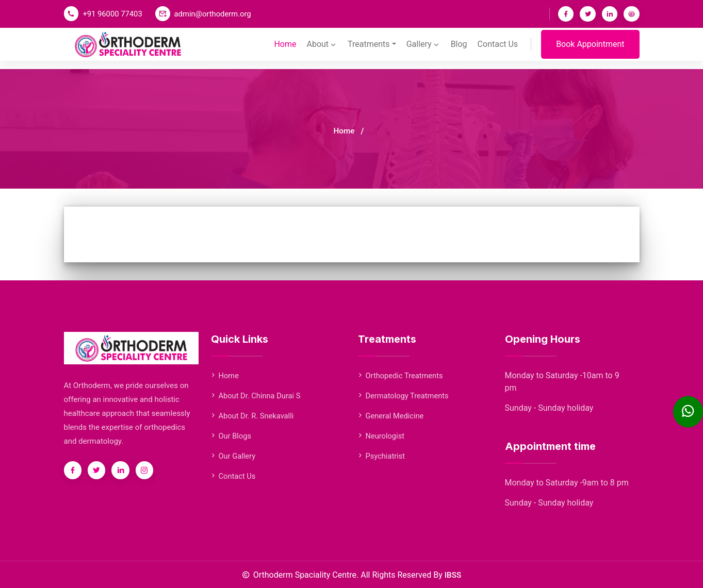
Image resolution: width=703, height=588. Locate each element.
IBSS (453, 575)
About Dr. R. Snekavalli (253, 416)
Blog (459, 49)
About (321, 49)
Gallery (423, 49)
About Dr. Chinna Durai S (257, 396)
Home (284, 49)
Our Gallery (234, 456)
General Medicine (392, 416)
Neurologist (382, 436)
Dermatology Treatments (404, 396)
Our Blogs (232, 436)
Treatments (368, 49)
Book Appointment (590, 49)
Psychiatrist (382, 456)
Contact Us (497, 49)
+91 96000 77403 (114, 14)
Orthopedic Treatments (402, 376)
